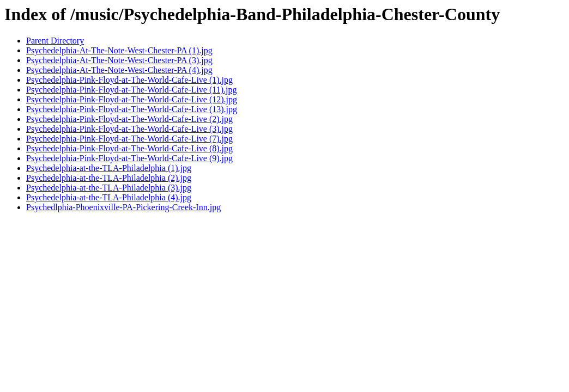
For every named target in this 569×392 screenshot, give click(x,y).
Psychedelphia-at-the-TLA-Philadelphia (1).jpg (109, 168)
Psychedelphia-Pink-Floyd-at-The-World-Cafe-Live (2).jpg (129, 119)
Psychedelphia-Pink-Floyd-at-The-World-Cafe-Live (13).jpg (132, 109)
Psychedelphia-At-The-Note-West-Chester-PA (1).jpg (119, 50)
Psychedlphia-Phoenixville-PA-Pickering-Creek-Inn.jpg (123, 207)
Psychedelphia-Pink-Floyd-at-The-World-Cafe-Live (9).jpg (129, 158)
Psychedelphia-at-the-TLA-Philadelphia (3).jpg (109, 188)
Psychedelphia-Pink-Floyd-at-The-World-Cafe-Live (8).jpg (129, 148)
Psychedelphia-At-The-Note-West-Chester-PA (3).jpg (119, 60)
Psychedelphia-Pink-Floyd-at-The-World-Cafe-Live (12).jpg (132, 99)
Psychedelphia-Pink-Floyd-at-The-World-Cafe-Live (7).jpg (129, 139)
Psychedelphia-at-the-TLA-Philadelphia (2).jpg (109, 178)
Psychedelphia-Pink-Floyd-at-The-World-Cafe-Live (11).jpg (131, 90)
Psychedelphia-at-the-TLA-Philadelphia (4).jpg (109, 197)
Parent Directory (55, 41)
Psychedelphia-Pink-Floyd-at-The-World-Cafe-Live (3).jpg (129, 129)
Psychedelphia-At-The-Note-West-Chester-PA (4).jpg (119, 70)
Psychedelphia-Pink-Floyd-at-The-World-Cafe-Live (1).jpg (129, 80)
